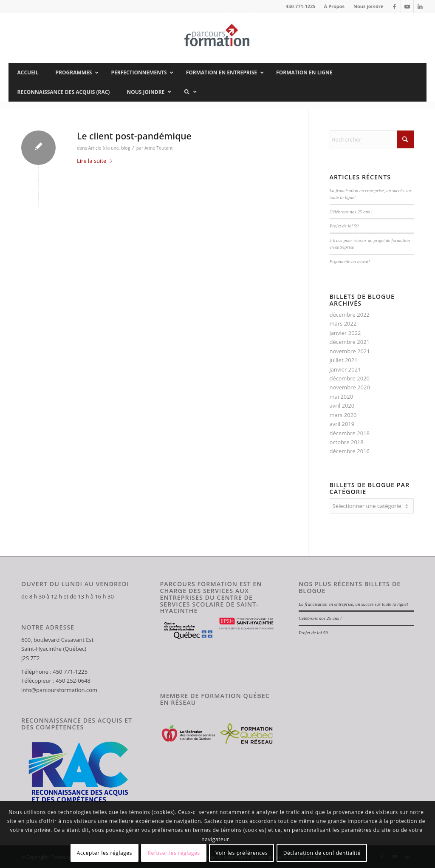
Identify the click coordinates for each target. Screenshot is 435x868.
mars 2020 (343, 415)
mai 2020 (342, 397)
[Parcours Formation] (217, 38)
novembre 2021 (350, 351)
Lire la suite (95, 161)
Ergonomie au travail (350, 261)
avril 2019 (342, 424)
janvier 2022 (345, 333)
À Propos (334, 6)
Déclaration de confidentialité (322, 853)
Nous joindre (369, 6)
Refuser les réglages (174, 853)
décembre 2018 (350, 433)
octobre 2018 (347, 442)
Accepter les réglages (105, 853)
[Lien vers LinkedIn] (420, 6)
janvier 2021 (345, 369)
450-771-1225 (301, 6)
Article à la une (103, 148)
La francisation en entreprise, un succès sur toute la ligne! (353, 604)
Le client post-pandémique (134, 136)
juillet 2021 (344, 360)
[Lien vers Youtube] (407, 6)
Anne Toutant (159, 148)
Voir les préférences (242, 853)
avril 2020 (342, 406)
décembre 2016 (350, 451)
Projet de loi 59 (344, 226)
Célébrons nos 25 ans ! (351, 212)
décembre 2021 (350, 342)
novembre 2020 (350, 387)
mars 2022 (343, 323)
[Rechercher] (372, 139)
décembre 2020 (350, 378)
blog (126, 148)
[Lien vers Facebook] (394, 6)
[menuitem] (335, 6)
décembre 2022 (350, 315)
